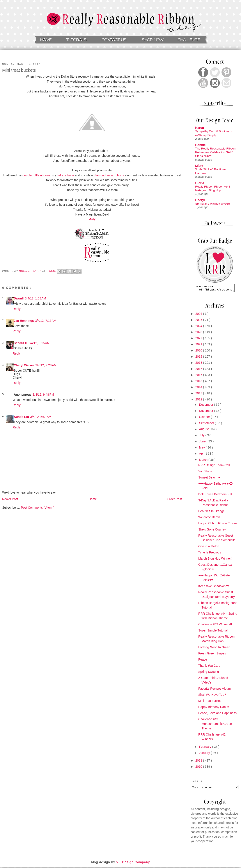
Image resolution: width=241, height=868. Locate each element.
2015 (199, 382)
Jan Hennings (24, 321)
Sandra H (20, 343)
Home (93, 499)
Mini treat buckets (210, 702)
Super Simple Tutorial (213, 632)
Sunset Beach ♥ (209, 479)
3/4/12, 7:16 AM (46, 321)
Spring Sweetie (209, 673)
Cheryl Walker (24, 365)
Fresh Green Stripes (212, 655)
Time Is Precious (210, 554)
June (203, 443)
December (206, 406)
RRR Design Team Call (214, 466)
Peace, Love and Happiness (217, 714)
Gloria (200, 183)
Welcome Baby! (209, 518)
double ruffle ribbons (36, 175)
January (205, 754)
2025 (199, 321)
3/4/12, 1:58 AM (35, 298)
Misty (92, 219)
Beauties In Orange (212, 512)
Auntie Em (21, 417)
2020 (199, 352)
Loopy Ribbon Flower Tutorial (218, 525)
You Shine (205, 473)
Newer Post (10, 499)
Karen (200, 128)
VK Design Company (133, 863)
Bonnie (200, 145)
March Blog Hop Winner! (215, 560)
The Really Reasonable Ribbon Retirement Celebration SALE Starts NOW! (215, 152)
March (204, 461)
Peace (203, 661)
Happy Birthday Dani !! (214, 708)
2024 (199, 327)
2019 (199, 358)
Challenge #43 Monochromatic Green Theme (215, 725)
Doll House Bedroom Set (215, 496)
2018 (199, 364)
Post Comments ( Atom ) (38, 508)
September (207, 424)
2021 (199, 346)
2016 (199, 376)
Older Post (175, 499)
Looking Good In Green (214, 649)
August (204, 430)
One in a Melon (209, 548)
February (206, 748)
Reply (17, 309)
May (202, 449)
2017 (199, 370)
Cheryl (200, 200)
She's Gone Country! (213, 531)
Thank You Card (209, 667)
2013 (199, 395)
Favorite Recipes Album (214, 690)
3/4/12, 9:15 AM (39, 343)
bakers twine (65, 175)
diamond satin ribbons (109, 175)
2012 (199, 401)
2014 (199, 388)
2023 (199, 333)
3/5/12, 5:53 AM (41, 417)
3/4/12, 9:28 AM (46, 365)
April (202, 455)
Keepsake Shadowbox (214, 587)
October (205, 418)
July (202, 437)
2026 (199, 315)
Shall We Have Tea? (212, 696)
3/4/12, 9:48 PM (43, 395)
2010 (199, 768)
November (206, 412)
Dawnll (19, 298)
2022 (199, 339)
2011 (199, 762)
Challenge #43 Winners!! (215, 626)
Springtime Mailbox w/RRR (213, 204)
